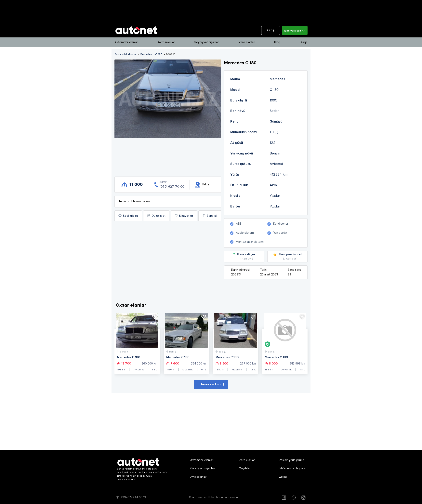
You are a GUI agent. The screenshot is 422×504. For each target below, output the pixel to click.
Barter (235, 206)
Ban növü (238, 111)
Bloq (277, 42)
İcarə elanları (247, 42)
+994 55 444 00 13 (133, 497)
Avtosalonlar (166, 42)
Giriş (271, 30)
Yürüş (235, 175)
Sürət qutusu (241, 164)
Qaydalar (245, 468)
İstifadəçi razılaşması (292, 468)
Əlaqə (303, 42)
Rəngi (235, 122)
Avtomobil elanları (126, 42)
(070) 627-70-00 (172, 187)
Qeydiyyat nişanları (207, 42)
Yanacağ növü (242, 153)
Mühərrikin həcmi (244, 132)
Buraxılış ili (239, 100)
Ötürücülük (239, 185)
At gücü (237, 143)
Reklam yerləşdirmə (292, 460)
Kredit (235, 196)
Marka (235, 79)
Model (235, 90)
